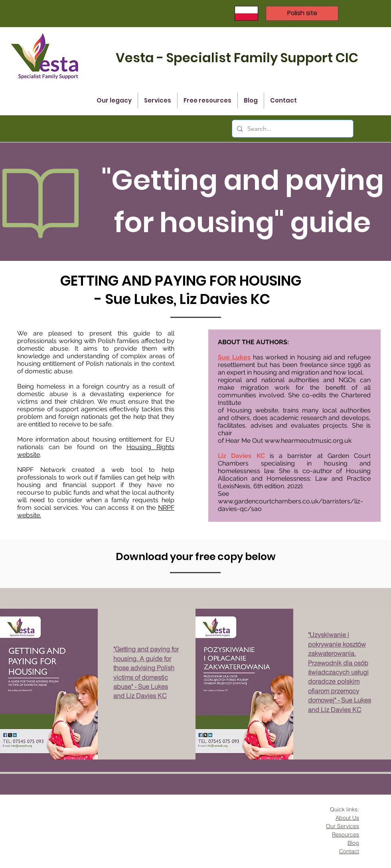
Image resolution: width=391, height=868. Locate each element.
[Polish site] (302, 13)
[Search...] (292, 129)
